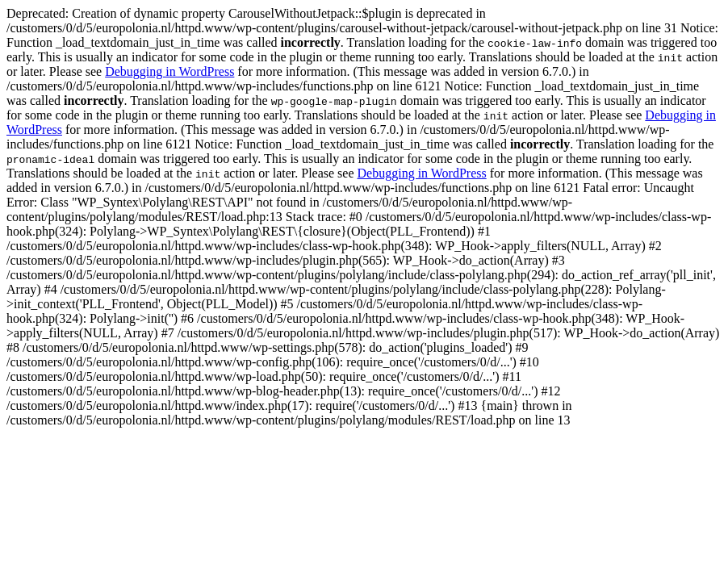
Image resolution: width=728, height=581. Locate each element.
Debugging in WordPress (169, 71)
